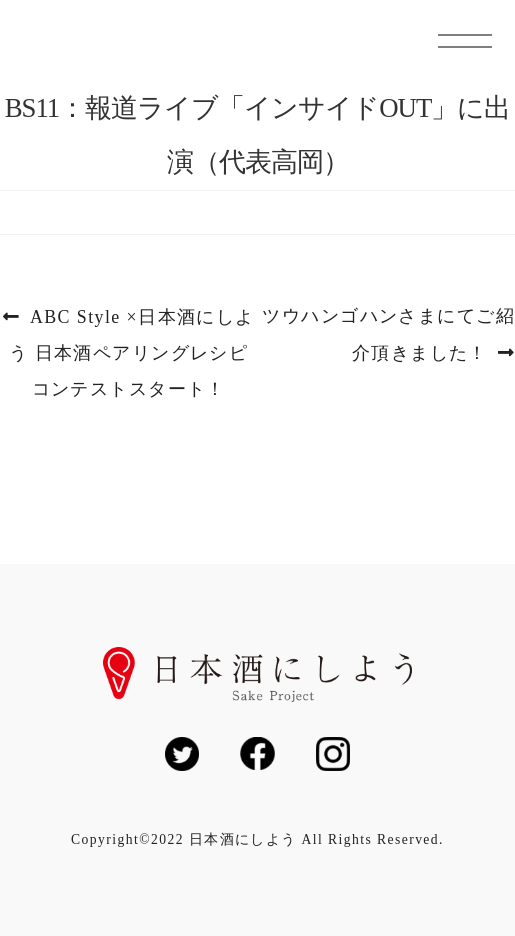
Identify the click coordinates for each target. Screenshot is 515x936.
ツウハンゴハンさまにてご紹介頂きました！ (388, 335)
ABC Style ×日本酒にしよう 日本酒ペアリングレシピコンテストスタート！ (131, 353)
